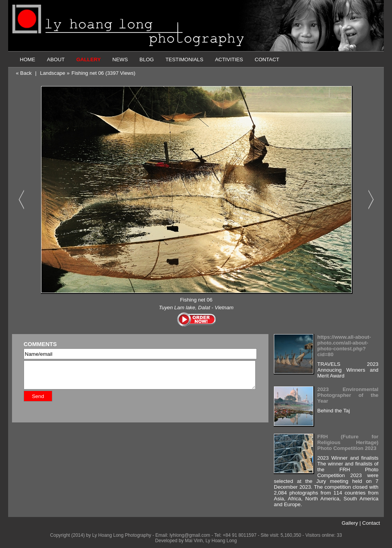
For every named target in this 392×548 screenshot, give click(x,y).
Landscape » (55, 73)
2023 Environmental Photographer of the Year (348, 395)
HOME (28, 59)
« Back (24, 73)
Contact (371, 523)
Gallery (350, 523)
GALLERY (89, 59)
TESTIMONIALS (184, 59)
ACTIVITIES (229, 59)
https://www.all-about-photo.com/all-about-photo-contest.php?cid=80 (344, 346)
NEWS (120, 59)
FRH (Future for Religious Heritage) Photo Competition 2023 (348, 442)
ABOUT (56, 59)
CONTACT (267, 59)
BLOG (147, 59)
